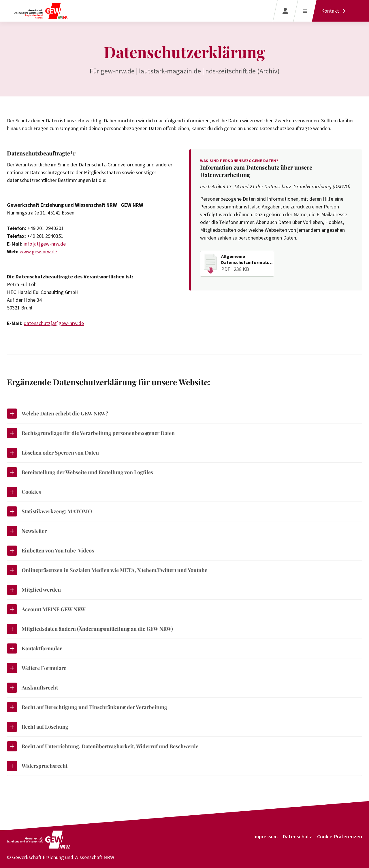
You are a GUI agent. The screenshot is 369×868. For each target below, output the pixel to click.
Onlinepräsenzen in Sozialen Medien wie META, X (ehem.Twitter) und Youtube (107, 570)
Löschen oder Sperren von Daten (53, 453)
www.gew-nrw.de (38, 251)
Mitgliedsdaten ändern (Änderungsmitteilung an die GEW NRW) (90, 629)
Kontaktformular (34, 648)
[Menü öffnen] (305, 11)
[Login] (285, 11)
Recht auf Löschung (38, 727)
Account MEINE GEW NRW (46, 609)
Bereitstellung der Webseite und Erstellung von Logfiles (80, 472)
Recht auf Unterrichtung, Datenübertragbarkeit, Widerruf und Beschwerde (103, 746)
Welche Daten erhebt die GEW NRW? (58, 414)
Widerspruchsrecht (37, 766)
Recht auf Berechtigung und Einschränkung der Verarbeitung (87, 707)
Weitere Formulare (37, 668)
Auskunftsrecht (32, 688)
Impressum (266, 836)
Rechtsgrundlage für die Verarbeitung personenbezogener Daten (91, 433)
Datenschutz (297, 836)
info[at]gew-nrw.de (44, 244)
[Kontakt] (335, 11)
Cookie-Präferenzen (340, 836)
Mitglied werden (34, 590)
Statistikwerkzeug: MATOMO (49, 511)
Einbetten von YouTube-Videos (50, 551)
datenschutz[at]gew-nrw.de (54, 323)
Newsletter (27, 531)
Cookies (24, 492)
